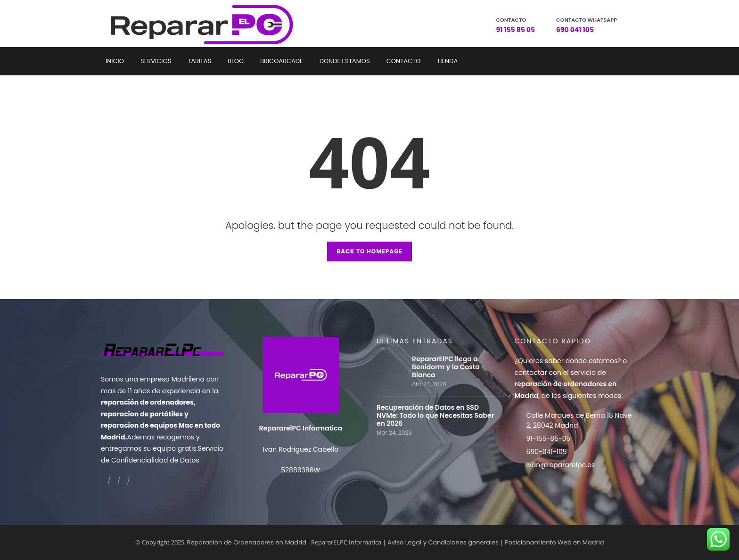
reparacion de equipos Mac (147, 425)
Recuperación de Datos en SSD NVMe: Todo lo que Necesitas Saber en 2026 (435, 416)
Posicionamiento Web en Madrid (554, 542)
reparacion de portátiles (142, 414)
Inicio (115, 61)
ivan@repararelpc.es (561, 465)
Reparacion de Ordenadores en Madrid (247, 542)
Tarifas (199, 61)
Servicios (156, 61)
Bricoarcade (282, 61)
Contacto (403, 61)
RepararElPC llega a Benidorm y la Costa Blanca (446, 367)
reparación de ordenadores (147, 402)
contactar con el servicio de (566, 384)
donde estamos (592, 361)
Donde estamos (345, 61)
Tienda (447, 61)
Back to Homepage (369, 251)
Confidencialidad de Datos (155, 460)
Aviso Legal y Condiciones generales (443, 542)
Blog (236, 61)
